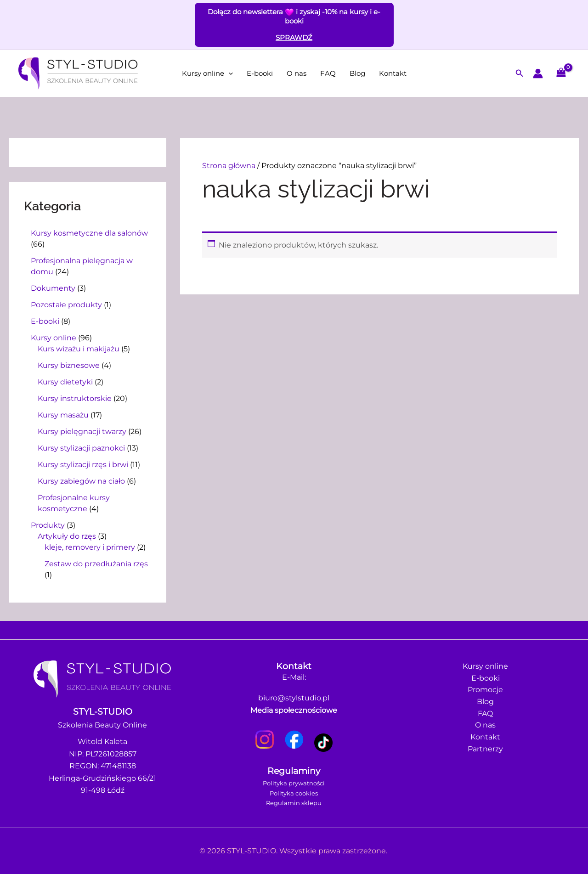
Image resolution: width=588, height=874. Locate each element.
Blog (357, 73)
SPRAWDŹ (294, 37)
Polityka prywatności (294, 783)
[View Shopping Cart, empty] (561, 73)
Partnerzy (485, 751)
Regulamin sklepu (294, 803)
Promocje (485, 691)
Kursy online (207, 73)
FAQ (328, 73)
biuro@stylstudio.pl (294, 698)
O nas (297, 73)
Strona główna (229, 166)
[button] (229, 73)
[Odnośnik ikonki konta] (538, 73)
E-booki (260, 73)
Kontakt (393, 73)
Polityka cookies (294, 793)
